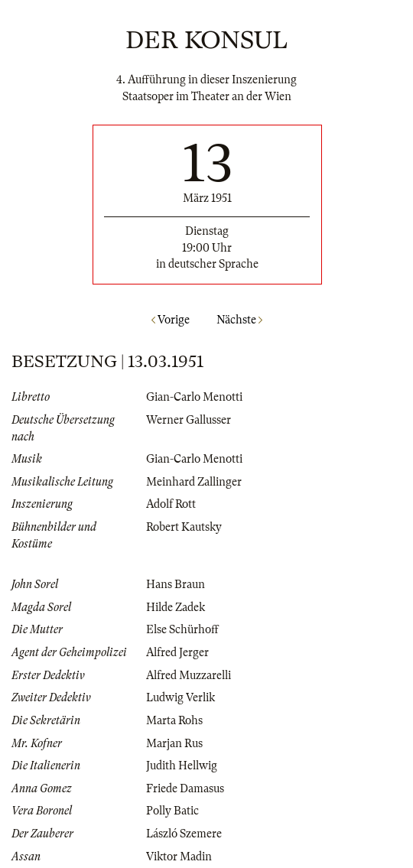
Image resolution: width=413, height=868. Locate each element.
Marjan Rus (174, 743)
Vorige (171, 320)
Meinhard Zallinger (194, 482)
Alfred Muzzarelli (189, 675)
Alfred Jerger (177, 652)
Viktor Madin (179, 857)
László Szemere (184, 834)
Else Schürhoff (182, 629)
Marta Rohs (174, 720)
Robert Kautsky (184, 527)
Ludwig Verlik (180, 697)
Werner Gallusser (189, 420)
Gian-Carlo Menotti (194, 397)
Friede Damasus (185, 788)
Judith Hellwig (182, 766)
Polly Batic (172, 811)
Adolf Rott (171, 504)
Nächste (239, 320)
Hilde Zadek (176, 607)
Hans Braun (176, 584)
